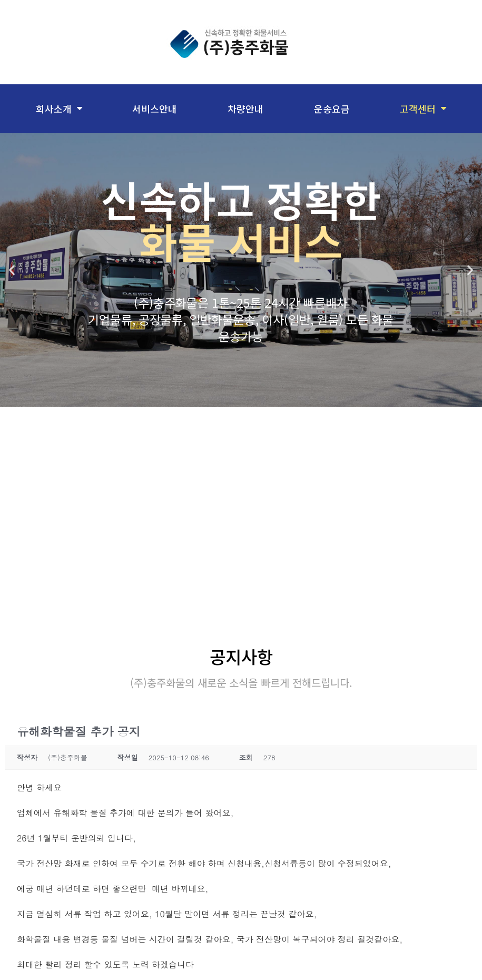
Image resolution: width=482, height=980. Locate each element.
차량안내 (245, 109)
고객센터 (423, 109)
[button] (12, 270)
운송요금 (332, 109)
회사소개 (59, 109)
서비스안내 (155, 109)
